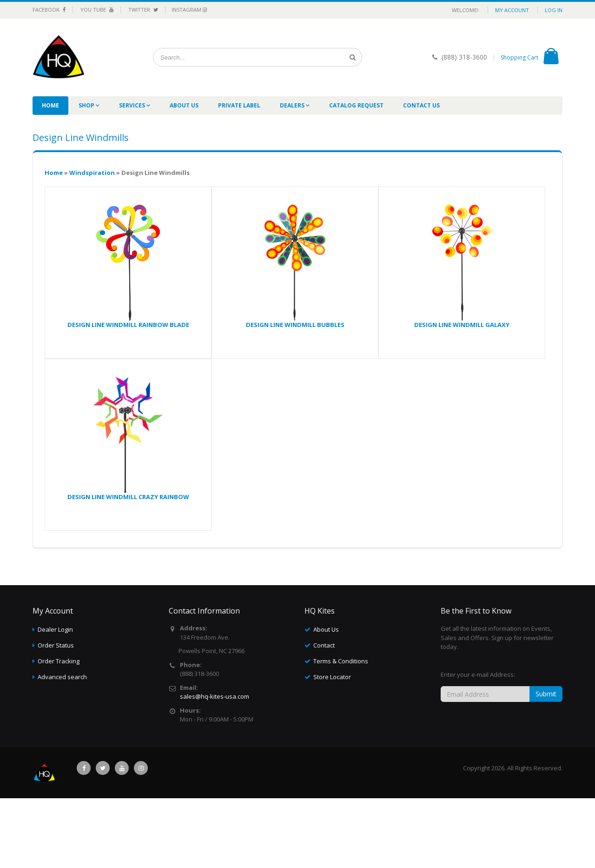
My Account (512, 10)
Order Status (56, 645)
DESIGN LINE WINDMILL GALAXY (462, 325)
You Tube (97, 10)
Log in (554, 10)
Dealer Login (55, 629)
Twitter (143, 10)
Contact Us (421, 105)
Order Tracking (59, 661)
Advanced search (62, 677)
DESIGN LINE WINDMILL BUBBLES (295, 325)
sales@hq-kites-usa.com (215, 696)
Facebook (49, 10)
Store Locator (332, 677)
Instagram (189, 10)
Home (50, 105)
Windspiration (92, 173)
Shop (87, 105)
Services (133, 105)
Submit (546, 694)
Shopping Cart (519, 57)
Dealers (293, 105)
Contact (324, 645)
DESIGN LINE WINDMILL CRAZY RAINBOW (128, 497)
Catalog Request (356, 105)
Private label (239, 105)
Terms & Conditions (341, 661)
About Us (184, 105)
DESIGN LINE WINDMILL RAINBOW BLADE (128, 325)
